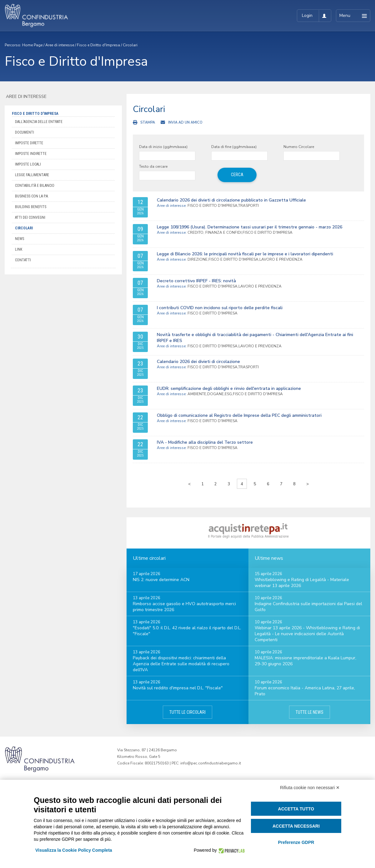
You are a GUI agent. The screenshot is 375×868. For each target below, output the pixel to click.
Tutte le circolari (187, 712)
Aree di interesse (60, 45)
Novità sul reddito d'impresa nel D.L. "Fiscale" (178, 688)
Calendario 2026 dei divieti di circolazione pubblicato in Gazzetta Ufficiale (231, 200)
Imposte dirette (29, 143)
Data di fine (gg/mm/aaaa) (234, 147)
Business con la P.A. (32, 196)
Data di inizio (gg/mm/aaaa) (163, 147)
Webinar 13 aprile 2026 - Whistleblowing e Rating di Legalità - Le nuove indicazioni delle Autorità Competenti (307, 634)
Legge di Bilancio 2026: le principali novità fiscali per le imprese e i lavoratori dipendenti (245, 254)
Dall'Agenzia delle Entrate (39, 122)
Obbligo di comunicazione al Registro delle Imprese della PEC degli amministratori (239, 415)
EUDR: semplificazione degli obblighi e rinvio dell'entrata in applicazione (229, 388)
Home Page (32, 45)
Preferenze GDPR (296, 842)
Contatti (23, 260)
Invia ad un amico (185, 123)
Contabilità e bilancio (35, 186)
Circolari (130, 45)
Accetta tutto (296, 809)
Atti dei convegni (30, 217)
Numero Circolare (299, 147)
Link (19, 249)
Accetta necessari (296, 826)
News (20, 239)
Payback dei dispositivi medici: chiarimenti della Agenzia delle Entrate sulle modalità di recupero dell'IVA (181, 664)
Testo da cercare (153, 166)
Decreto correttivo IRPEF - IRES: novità (196, 281)
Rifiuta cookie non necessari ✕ (310, 788)
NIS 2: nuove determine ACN (161, 580)
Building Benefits (31, 207)
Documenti (25, 132)
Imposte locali (28, 164)
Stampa (148, 123)
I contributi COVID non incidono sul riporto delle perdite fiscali (220, 308)
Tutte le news (310, 712)
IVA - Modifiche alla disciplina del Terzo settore (205, 442)
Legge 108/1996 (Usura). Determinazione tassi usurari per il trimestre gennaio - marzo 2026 (250, 227)
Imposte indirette (31, 154)
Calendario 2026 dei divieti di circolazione (198, 362)
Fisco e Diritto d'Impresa (98, 45)
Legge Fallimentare (32, 175)
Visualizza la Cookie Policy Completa (74, 850)
